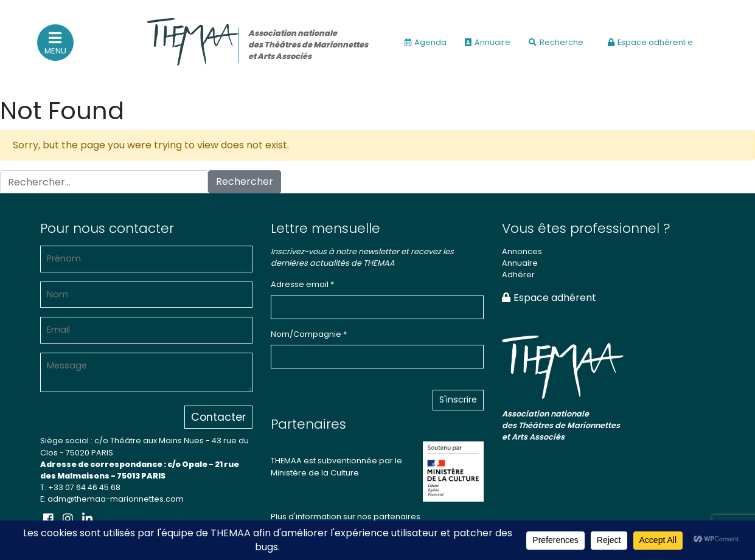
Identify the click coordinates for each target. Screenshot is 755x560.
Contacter (218, 417)
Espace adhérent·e (650, 42)
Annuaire (488, 42)
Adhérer (518, 275)
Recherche (556, 42)
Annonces (522, 251)
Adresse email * (302, 284)
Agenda (426, 42)
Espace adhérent (549, 298)
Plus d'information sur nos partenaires (346, 517)
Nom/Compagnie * (309, 334)
